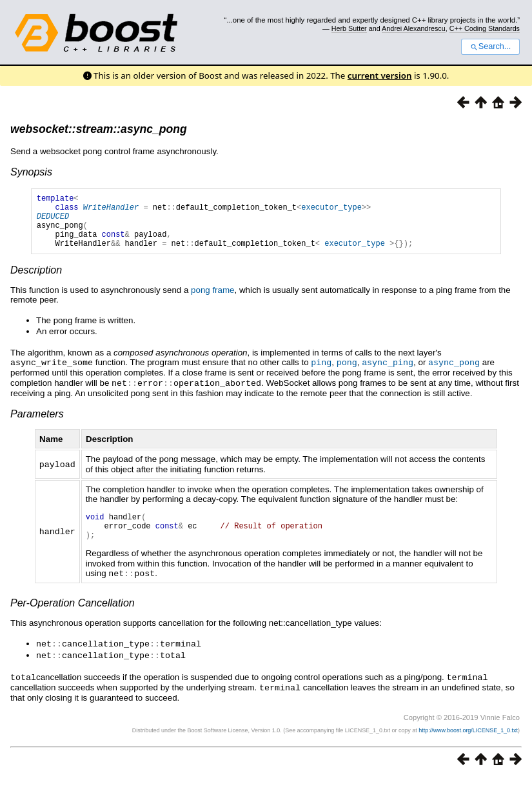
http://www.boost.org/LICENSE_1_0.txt (468, 743)
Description (36, 282)
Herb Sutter (349, 28)
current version (380, 75)
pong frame (212, 302)
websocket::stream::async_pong (99, 129)
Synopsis (31, 172)
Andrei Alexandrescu (414, 28)
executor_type (331, 211)
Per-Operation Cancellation (73, 618)
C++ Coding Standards (485, 28)
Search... (490, 46)
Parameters (37, 424)
